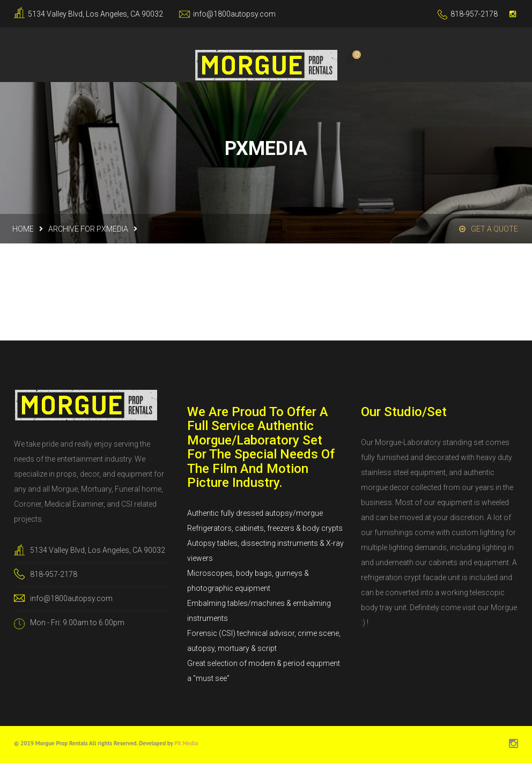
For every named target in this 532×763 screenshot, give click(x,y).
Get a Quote (489, 229)
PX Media (186, 743)
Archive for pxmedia (88, 229)
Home (23, 229)
